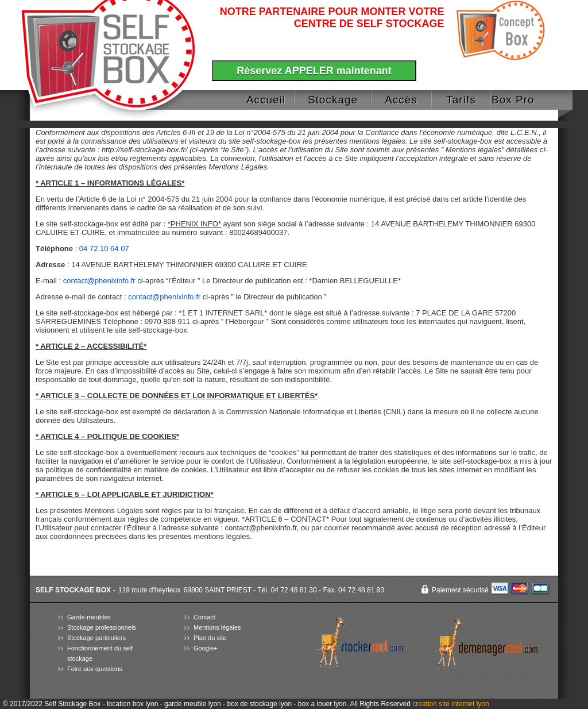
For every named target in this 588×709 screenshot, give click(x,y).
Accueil (266, 100)
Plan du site (210, 638)
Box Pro (513, 100)
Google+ (206, 648)
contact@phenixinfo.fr (99, 281)
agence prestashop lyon (468, 675)
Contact (204, 617)
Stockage (333, 100)
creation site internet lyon (450, 704)
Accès (401, 100)
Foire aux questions (95, 669)
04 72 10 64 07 (104, 248)
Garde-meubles (89, 617)
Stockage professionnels (102, 627)
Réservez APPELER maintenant (314, 71)
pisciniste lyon (480, 685)
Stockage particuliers (96, 638)
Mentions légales (217, 627)
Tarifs (461, 100)
